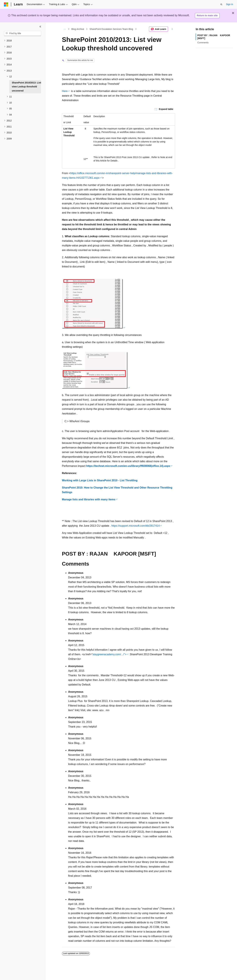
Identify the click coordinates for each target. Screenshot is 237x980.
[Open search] (221, 4)
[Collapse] (40, 27)
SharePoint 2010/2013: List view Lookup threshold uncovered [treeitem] (26, 87)
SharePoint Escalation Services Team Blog (111, 29)
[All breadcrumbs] (65, 29)
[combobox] (23, 34)
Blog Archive (78, 29)
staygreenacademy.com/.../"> (109, 654)
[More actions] (172, 29)
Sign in (230, 4)
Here (65, 91)
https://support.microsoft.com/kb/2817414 (136, 526)
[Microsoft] (6, 4)
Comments (203, 43)
